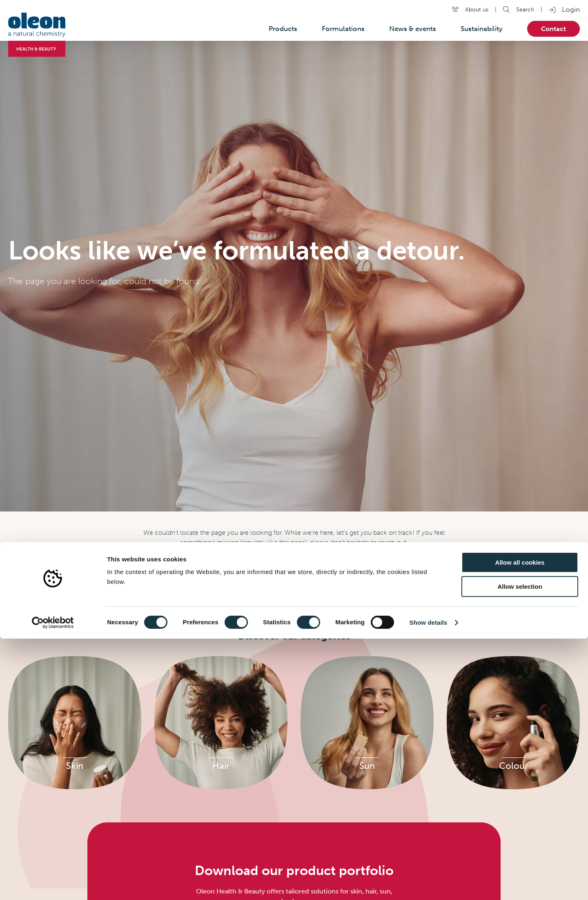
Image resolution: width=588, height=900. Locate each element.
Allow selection (520, 848)
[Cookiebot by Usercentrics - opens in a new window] (53, 884)
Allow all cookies (520, 824)
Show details (429, 884)
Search (525, 9)
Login (571, 9)
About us (477, 9)
